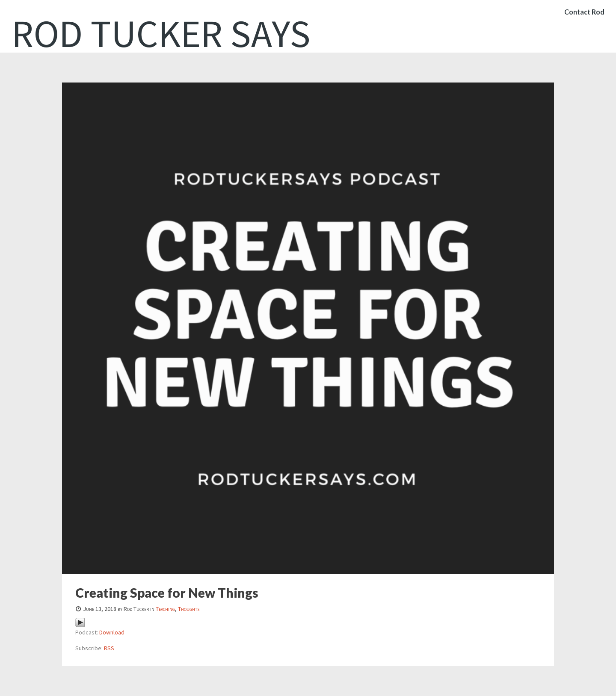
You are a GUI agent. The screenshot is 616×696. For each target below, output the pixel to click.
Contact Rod (583, 19)
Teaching (165, 609)
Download (112, 632)
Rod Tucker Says (161, 33)
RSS (109, 648)
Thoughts (189, 609)
